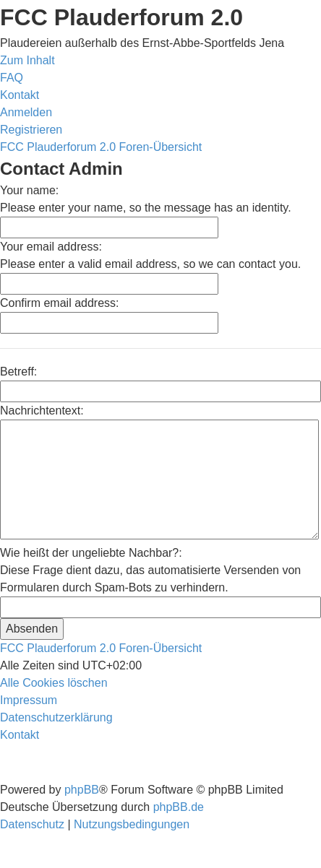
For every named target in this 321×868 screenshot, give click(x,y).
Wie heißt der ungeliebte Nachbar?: (91, 553)
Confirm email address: (60, 303)
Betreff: (18, 372)
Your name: (29, 190)
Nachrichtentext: (42, 411)
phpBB (82, 790)
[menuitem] (12, 78)
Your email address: (51, 247)
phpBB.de (179, 807)
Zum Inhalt (27, 60)
